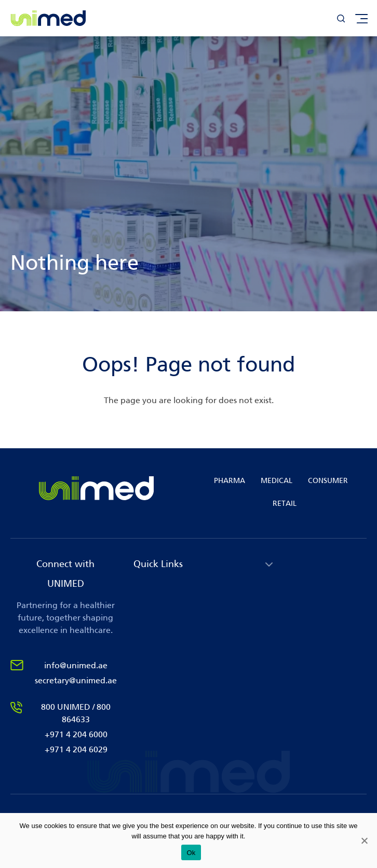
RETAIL (285, 504)
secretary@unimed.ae (76, 680)
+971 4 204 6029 (76, 749)
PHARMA (230, 481)
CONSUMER (328, 481)
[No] (364, 841)
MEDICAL (277, 481)
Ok (191, 853)
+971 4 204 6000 (76, 734)
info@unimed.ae (76, 665)
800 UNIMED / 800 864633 (76, 713)
